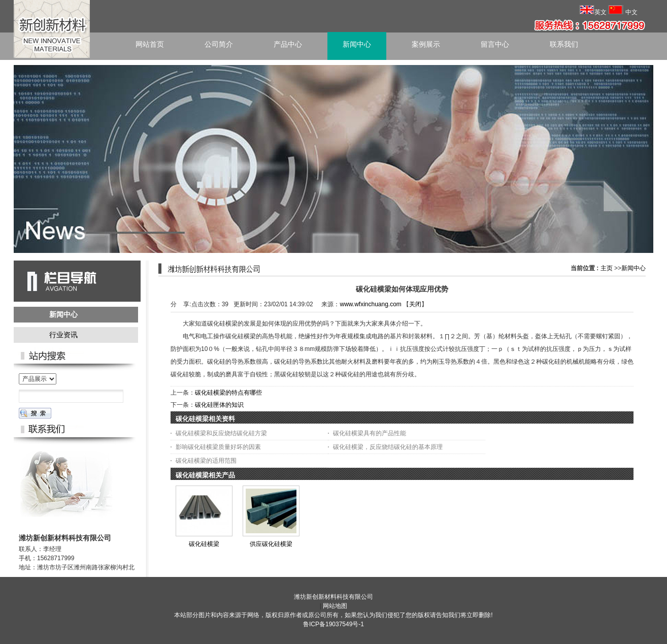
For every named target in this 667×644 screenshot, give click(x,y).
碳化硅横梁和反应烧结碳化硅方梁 (221, 433)
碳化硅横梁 (204, 544)
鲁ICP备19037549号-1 (334, 624)
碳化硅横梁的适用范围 (206, 461)
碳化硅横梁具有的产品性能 (370, 433)
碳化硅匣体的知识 (219, 405)
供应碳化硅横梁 (271, 544)
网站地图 (335, 606)
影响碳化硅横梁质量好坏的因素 (218, 447)
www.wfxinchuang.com (370, 304)
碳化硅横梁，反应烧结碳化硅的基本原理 (388, 447)
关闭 (415, 304)
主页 (607, 268)
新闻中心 (633, 268)
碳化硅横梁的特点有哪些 (228, 393)
